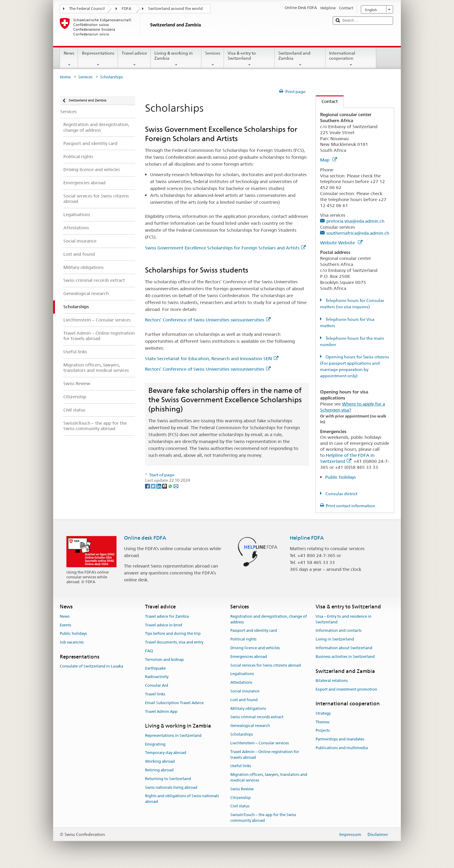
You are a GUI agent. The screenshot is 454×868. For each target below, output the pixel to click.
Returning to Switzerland (168, 779)
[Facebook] (148, 486)
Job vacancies (72, 642)
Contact (327, 101)
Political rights (243, 639)
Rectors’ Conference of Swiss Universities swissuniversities (208, 320)
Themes (322, 722)
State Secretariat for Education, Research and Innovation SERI (212, 359)
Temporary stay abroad (166, 753)
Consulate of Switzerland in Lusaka (91, 666)
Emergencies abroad (249, 657)
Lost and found (244, 700)
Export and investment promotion (346, 689)
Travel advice (134, 59)
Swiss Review (242, 789)
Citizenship (241, 798)
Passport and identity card (254, 631)
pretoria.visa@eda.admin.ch (355, 221)
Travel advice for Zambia (167, 616)
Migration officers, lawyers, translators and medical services (269, 777)
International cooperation (351, 59)
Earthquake (155, 668)
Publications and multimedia (342, 748)
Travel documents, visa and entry (174, 642)
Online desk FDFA (145, 538)
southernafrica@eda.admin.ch (358, 233)
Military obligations (248, 708)
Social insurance (245, 691)
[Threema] (165, 486)
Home (65, 77)
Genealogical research (250, 726)
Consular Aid (157, 685)
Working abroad (160, 761)
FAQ (149, 651)
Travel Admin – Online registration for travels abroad (265, 755)
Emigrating (155, 744)
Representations (98, 59)
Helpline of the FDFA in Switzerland (347, 458)
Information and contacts (339, 631)
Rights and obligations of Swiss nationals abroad (182, 799)
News (69, 59)
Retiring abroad (159, 770)
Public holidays (340, 477)
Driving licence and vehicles (255, 648)
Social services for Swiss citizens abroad (266, 665)
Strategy (323, 713)
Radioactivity (157, 677)
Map (328, 160)
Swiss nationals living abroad (171, 787)
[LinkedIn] (159, 486)
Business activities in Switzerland (345, 657)
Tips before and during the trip (173, 634)
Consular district (341, 494)
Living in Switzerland (335, 639)
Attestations (241, 682)
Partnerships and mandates (340, 739)
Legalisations (242, 674)
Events (65, 625)
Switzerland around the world (175, 9)
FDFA (126, 9)
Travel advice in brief (164, 625)
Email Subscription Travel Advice (174, 703)
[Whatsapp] (171, 486)
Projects (323, 731)
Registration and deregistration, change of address (269, 619)
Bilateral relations (332, 681)
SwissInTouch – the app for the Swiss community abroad (263, 818)
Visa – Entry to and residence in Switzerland (344, 619)
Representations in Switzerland (173, 735)
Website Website (341, 243)
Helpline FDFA (307, 538)
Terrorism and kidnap (164, 660)
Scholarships (242, 734)
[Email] (176, 486)
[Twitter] (154, 486)
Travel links (155, 694)
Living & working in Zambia (176, 59)
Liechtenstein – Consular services (260, 743)
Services (213, 59)
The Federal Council (87, 9)
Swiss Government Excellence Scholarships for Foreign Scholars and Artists (225, 248)
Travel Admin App (161, 711)
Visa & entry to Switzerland (249, 59)
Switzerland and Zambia (300, 59)
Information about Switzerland (344, 648)
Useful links (241, 766)
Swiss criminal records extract (257, 717)
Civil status (240, 806)
